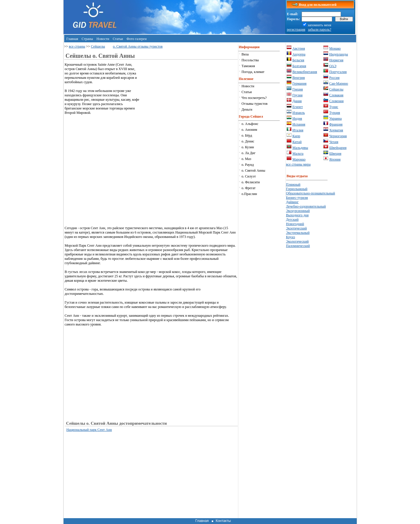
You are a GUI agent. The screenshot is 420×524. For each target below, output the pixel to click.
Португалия (338, 72)
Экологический (297, 241)
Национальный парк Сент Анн (89, 430)
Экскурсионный (298, 211)
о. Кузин (248, 147)
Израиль (299, 113)
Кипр (296, 136)
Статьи (118, 39)
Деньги (247, 109)
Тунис (334, 107)
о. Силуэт (249, 176)
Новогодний (295, 224)
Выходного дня (297, 215)
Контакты (223, 521)
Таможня (248, 66)
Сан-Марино (339, 83)
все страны (77, 46)
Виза (245, 54)
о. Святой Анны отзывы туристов (138, 46)
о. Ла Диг (249, 153)
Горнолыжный (297, 189)
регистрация (296, 29)
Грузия (298, 95)
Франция (336, 124)
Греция (298, 89)
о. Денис (248, 141)
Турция (335, 113)
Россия (334, 78)
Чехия (334, 142)
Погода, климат (253, 72)
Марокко (299, 159)
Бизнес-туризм (297, 198)
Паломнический (298, 246)
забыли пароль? (320, 29)
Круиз (291, 237)
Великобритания (305, 72)
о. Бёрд (247, 135)
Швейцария (338, 148)
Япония (335, 159)
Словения (336, 101)
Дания (297, 101)
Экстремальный (298, 233)
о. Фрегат (249, 188)
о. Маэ (246, 159)
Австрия (299, 48)
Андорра (299, 54)
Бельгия (299, 60)
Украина (336, 119)
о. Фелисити (251, 182)
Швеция (335, 154)
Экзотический (296, 228)
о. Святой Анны (253, 170)
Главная (72, 39)
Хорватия (336, 130)
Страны (87, 39)
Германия (300, 83)
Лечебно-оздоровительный (306, 206)
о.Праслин (249, 194)
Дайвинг (292, 202)
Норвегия (336, 60)
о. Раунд (248, 165)
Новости (103, 39)
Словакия (336, 95)
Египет (298, 107)
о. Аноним (249, 130)
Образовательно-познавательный (311, 193)
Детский (292, 220)
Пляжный (293, 184)
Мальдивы (300, 148)
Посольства (250, 60)
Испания (299, 124)
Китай (297, 142)
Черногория (338, 136)
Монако (335, 48)
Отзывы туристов (254, 104)
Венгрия (299, 78)
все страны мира (298, 164)
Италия (298, 130)
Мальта (298, 154)
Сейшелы (98, 46)
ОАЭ (333, 66)
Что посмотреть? (254, 98)
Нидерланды (339, 54)
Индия (297, 119)
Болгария (299, 66)
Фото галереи (137, 39)
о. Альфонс (250, 124)
